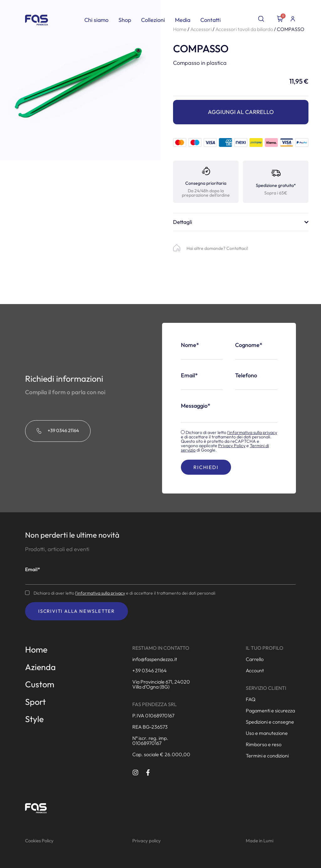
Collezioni (153, 20)
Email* (189, 375)
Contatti (210, 20)
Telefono (246, 375)
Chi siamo (96, 20)
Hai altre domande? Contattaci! (217, 248)
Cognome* (249, 345)
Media (183, 20)
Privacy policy (147, 841)
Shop (125, 20)
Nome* (190, 345)
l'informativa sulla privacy (252, 432)
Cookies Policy (39, 841)
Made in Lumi (260, 841)
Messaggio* (196, 406)
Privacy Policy (232, 446)
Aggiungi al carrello (241, 112)
